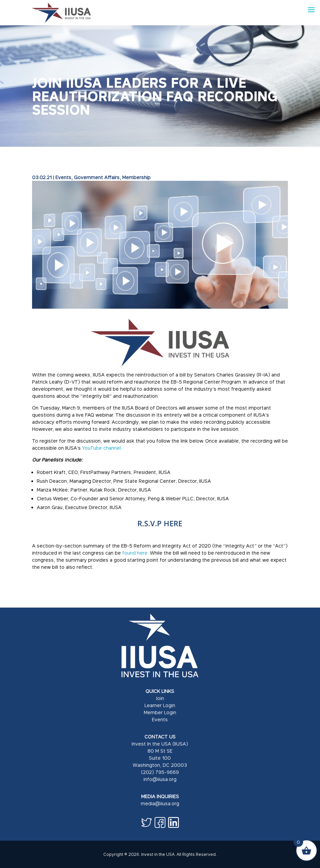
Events (63, 177)
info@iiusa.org (160, 779)
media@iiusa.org (160, 803)
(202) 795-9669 (160, 772)
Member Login (160, 712)
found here (135, 553)
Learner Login (160, 705)
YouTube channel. (102, 448)
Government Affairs (97, 177)
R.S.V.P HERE (160, 523)
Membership (136, 177)
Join (160, 698)
